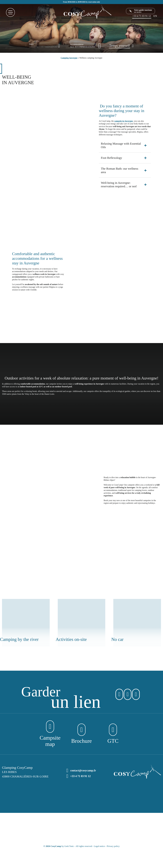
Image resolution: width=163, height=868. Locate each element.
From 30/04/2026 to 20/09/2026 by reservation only (82, 2)
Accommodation (77, 44)
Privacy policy (113, 847)
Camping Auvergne (69, 58)
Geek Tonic (69, 847)
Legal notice (100, 847)
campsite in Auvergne (124, 121)
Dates (31, 44)
